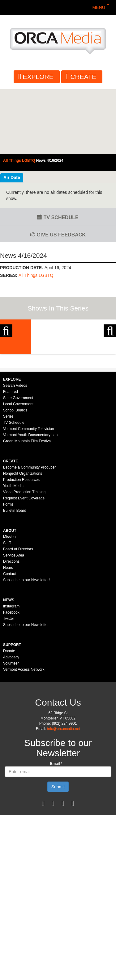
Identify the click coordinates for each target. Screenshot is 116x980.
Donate (9, 716)
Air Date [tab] (12, 177)
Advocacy (11, 722)
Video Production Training (24, 557)
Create (83, 77)
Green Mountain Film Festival (27, 506)
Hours (8, 632)
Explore (38, 77)
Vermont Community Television (29, 494)
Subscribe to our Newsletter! (26, 645)
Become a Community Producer (29, 532)
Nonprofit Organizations (23, 538)
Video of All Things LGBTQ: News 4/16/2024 (58, 122)
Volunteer (11, 728)
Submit (58, 852)
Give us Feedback (58, 235)
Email (56, 828)
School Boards (15, 475)
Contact (9, 639)
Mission (9, 602)
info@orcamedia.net (64, 794)
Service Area (14, 620)
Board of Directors (18, 614)
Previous (6, 351)
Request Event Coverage (24, 563)
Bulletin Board (15, 575)
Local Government (18, 469)
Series (8, 481)
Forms (8, 569)
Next (110, 351)
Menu (99, 7)
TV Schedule (58, 217)
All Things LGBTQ (36, 275)
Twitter (9, 683)
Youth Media (13, 551)
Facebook (11, 677)
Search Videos (15, 450)
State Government (18, 463)
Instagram (11, 671)
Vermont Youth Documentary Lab (30, 500)
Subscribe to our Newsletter (26, 690)
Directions (11, 626)
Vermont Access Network (24, 734)
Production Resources (21, 544)
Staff (7, 608)
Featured (11, 457)
